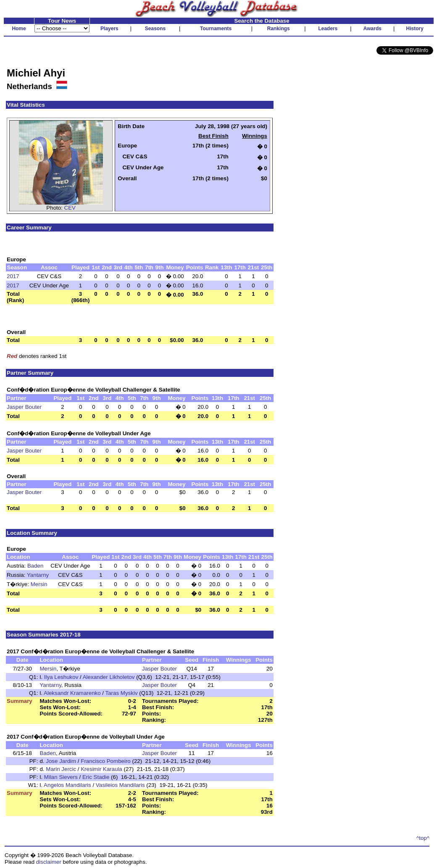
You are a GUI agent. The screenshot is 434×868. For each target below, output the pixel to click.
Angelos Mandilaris (67, 785)
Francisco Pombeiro (106, 761)
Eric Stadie (96, 777)
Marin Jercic (61, 769)
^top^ (423, 838)
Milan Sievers (61, 777)
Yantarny (38, 575)
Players (109, 29)
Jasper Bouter (24, 407)
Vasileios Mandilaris (120, 785)
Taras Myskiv (122, 693)
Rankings (279, 29)
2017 (13, 276)
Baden (36, 566)
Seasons (155, 29)
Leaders (328, 29)
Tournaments (216, 29)
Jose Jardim (61, 761)
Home (19, 29)
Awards (372, 29)
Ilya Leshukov (61, 677)
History (415, 29)
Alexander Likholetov (109, 677)
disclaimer (49, 862)
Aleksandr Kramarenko (72, 693)
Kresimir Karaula (101, 769)
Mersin (39, 584)
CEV (70, 208)
